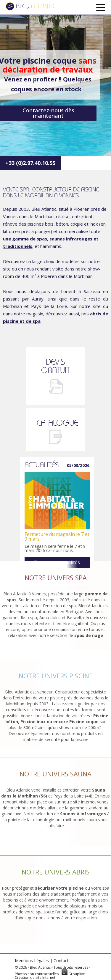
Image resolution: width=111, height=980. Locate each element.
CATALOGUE (57, 423)
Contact (61, 961)
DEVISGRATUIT (56, 366)
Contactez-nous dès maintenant (48, 113)
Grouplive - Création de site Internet (51, 976)
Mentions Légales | (34, 961)
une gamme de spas (25, 239)
